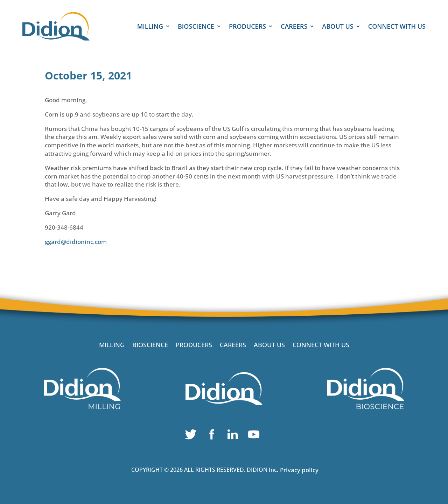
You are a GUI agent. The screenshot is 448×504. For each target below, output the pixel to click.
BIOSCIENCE (196, 27)
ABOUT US (338, 27)
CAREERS (294, 27)
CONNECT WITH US (397, 27)
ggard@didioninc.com (76, 242)
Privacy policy (299, 470)
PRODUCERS (247, 27)
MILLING (150, 27)
